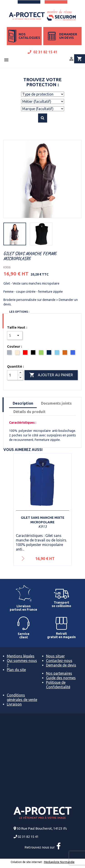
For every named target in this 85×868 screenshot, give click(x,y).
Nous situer (55, 656)
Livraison (14, 704)
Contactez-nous (59, 661)
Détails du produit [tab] (29, 412)
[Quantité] (12, 375)
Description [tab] (23, 403)
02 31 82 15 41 (42, 52)
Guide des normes (61, 678)
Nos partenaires (59, 673)
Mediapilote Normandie (59, 862)
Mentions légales (21, 656)
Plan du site (16, 670)
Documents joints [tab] (56, 403)
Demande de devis (61, 665)
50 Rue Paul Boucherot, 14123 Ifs (42, 828)
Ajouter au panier (51, 375)
